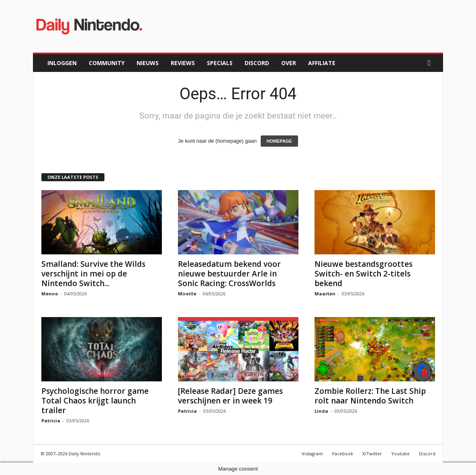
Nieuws (148, 63)
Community (107, 63)
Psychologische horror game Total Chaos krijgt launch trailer (95, 401)
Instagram (312, 454)
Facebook (343, 454)
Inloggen (62, 63)
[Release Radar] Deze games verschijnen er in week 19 (230, 396)
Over (289, 63)
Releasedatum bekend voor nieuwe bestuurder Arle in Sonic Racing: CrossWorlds (229, 274)
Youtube (400, 454)
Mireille (187, 294)
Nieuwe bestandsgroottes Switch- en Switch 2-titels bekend (364, 274)
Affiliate (322, 63)
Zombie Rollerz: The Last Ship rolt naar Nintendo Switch (370, 396)
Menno (50, 294)
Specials (220, 63)
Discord (257, 63)
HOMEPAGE (279, 141)
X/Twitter (372, 454)
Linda (321, 411)
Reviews (183, 63)
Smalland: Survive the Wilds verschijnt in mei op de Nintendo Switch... (93, 274)
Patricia (51, 421)
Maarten (325, 294)
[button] (431, 63)
